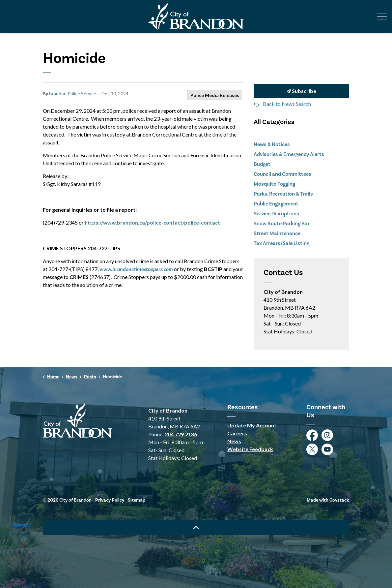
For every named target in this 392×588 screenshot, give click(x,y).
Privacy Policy (110, 500)
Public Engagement (276, 204)
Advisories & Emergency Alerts (289, 154)
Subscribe (301, 91)
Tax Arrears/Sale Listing (281, 243)
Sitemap (137, 500)
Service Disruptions (276, 214)
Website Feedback (250, 449)
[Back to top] (196, 527)
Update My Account (252, 425)
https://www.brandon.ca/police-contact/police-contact (152, 222)
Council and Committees (282, 174)
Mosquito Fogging (274, 184)
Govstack (339, 500)
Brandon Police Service (73, 93)
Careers (237, 433)
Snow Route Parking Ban (282, 223)
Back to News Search (287, 104)
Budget (262, 164)
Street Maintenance (277, 233)
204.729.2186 (181, 434)
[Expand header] (382, 16)
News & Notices (272, 144)
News (234, 441)
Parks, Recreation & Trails (283, 194)
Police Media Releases (215, 95)
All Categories (274, 122)
